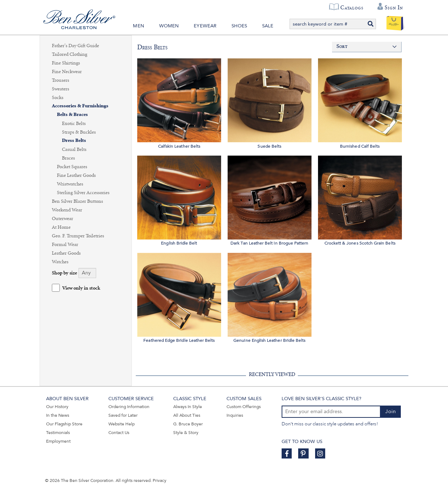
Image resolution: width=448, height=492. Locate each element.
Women (169, 26)
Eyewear (205, 26)
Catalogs (352, 8)
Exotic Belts (74, 124)
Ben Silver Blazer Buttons (77, 201)
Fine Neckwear (67, 72)
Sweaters (61, 89)
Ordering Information (129, 407)
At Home (61, 227)
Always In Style (188, 407)
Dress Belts (74, 141)
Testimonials (58, 433)
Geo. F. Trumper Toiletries (78, 236)
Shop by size (64, 273)
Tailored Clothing (70, 54)
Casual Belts (74, 149)
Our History (57, 407)
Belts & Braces (72, 115)
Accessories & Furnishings (80, 106)
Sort (342, 47)
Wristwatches (70, 184)
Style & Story (186, 433)
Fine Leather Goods (76, 175)
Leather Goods (66, 253)
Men (138, 26)
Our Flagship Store (64, 424)
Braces (68, 158)
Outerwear (62, 219)
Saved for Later (123, 415)
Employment (58, 441)
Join (391, 412)
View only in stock (81, 288)
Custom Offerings (244, 407)
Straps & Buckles (79, 132)
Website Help (122, 424)
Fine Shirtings (66, 63)
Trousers (61, 80)
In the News (58, 415)
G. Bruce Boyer (188, 424)
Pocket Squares (72, 167)
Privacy (160, 480)
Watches (60, 262)
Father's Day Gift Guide (75, 46)
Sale (268, 26)
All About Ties (187, 415)
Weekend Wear (67, 210)
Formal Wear (65, 245)
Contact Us (119, 433)
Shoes (239, 26)
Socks (58, 98)
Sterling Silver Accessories (83, 193)
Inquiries (235, 415)
